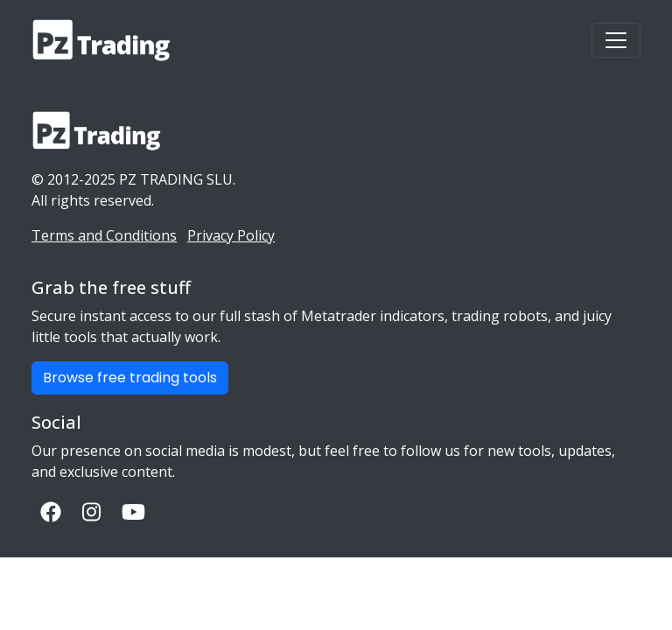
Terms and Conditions (104, 235)
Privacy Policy (231, 235)
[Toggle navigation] (616, 40)
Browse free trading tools (130, 378)
